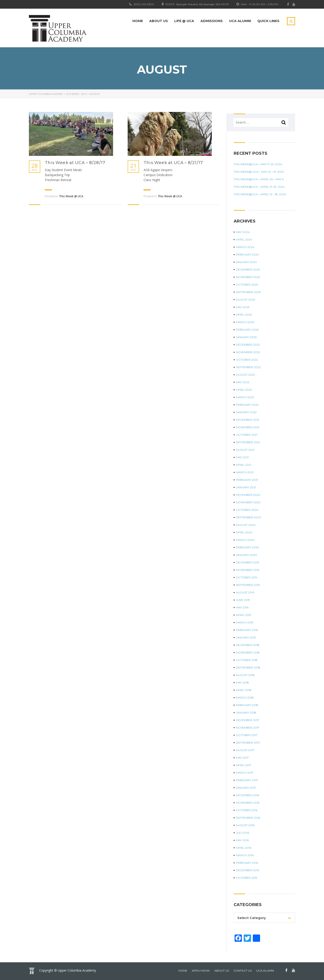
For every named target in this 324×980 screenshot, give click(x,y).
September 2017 (248, 743)
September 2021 (248, 442)
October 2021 (247, 435)
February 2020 (248, 547)
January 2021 (246, 487)
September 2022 (248, 367)
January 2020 (247, 555)
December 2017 (248, 720)
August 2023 (246, 300)
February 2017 (247, 780)
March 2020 (245, 540)
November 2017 (248, 728)
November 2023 (248, 277)
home (183, 971)
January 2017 (246, 788)
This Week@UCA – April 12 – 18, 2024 (260, 194)
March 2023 (245, 322)
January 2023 (246, 337)
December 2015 (247, 870)
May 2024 (243, 232)
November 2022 (248, 352)
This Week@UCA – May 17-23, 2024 (258, 164)
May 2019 (242, 607)
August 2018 (245, 675)
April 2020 (244, 532)
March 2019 (245, 622)
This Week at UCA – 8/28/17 (75, 163)
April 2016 (244, 848)
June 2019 (243, 600)
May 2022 (243, 382)
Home (138, 21)
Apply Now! (201, 971)
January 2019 (246, 637)
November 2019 (248, 570)
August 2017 (245, 750)
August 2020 (246, 525)
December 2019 (248, 562)
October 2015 (247, 878)
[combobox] (264, 918)
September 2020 (249, 517)
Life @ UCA (184, 21)
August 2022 (246, 375)
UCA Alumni (240, 21)
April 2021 (244, 465)
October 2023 (247, 285)
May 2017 (242, 758)
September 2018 (248, 667)
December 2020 (248, 495)
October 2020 (247, 510)
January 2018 (246, 713)
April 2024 (244, 239)
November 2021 (248, 427)
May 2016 (242, 840)
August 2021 (245, 450)
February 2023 (247, 330)
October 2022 (247, 360)
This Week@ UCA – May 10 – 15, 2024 (259, 172)
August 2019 (245, 592)
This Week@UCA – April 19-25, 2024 (259, 187)
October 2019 (247, 577)
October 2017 (247, 735)
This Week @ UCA (71, 196)
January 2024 (246, 262)
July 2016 (243, 833)
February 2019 (247, 630)
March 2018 (245, 698)
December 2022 (248, 345)
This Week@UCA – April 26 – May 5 (259, 179)
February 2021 (247, 480)
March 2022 (245, 397)
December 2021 (248, 420)
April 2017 (244, 765)
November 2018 (248, 652)
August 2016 (245, 825)
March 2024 (245, 247)
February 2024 (247, 254)
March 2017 (245, 773)
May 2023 (243, 307)
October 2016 (247, 810)
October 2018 (247, 660)
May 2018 (242, 682)
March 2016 (245, 855)
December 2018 (248, 645)
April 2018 (244, 690)
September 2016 (248, 818)
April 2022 (244, 390)
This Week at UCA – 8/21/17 (173, 163)
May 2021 (242, 457)
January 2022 (246, 412)
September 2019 (248, 585)
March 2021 (245, 472)
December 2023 (248, 270)
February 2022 (247, 405)
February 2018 (247, 705)
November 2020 (248, 502)
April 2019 (244, 615)
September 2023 (248, 292)
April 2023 (244, 315)
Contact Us (243, 971)
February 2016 (247, 863)
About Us (159, 21)
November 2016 (248, 803)
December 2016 (248, 795)
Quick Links (268, 21)
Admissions (212, 21)
